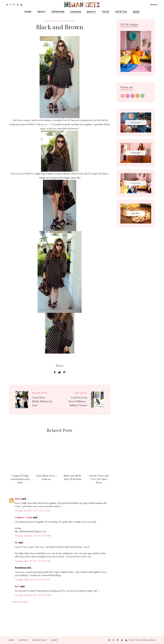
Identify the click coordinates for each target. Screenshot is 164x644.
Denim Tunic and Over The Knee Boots (99, 479)
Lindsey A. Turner (24, 518)
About (42, 12)
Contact (23, 640)
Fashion (76, 12)
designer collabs (53, 21)
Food (106, 12)
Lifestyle (121, 12)
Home (28, 12)
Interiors (58, 12)
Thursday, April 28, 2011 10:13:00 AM (33, 536)
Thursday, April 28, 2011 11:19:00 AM (33, 561)
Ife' (16, 543)
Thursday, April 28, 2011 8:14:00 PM (32, 580)
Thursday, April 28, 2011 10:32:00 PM (33, 595)
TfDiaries (138, 640)
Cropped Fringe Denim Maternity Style (20, 479)
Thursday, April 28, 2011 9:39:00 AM (32, 511)
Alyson (18, 499)
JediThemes (152, 640)
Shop (136, 12)
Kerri (17, 586)
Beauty (92, 12)
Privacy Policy (40, 640)
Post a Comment (20, 602)
